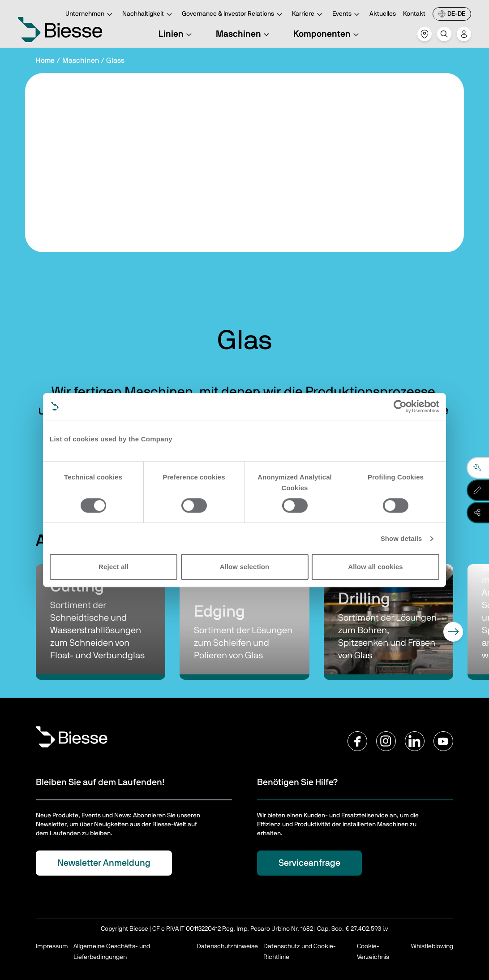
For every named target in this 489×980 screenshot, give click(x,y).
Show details (401, 538)
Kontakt (414, 14)
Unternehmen (90, 15)
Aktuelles (383, 14)
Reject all (114, 567)
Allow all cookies (375, 567)
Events (347, 15)
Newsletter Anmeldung (104, 863)
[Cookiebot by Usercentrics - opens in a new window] (400, 406)
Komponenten (327, 34)
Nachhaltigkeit (148, 15)
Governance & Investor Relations (233, 15)
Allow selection (245, 567)
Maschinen (244, 34)
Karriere (309, 15)
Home (45, 60)
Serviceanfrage (309, 863)
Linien (176, 34)
